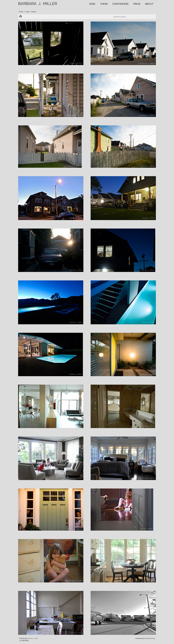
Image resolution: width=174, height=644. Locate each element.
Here (92, 4)
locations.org (150, 638)
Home (21, 12)
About (149, 4)
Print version (21, 17)
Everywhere (121, 4)
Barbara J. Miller (33, 638)
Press (137, 4)
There (104, 4)
